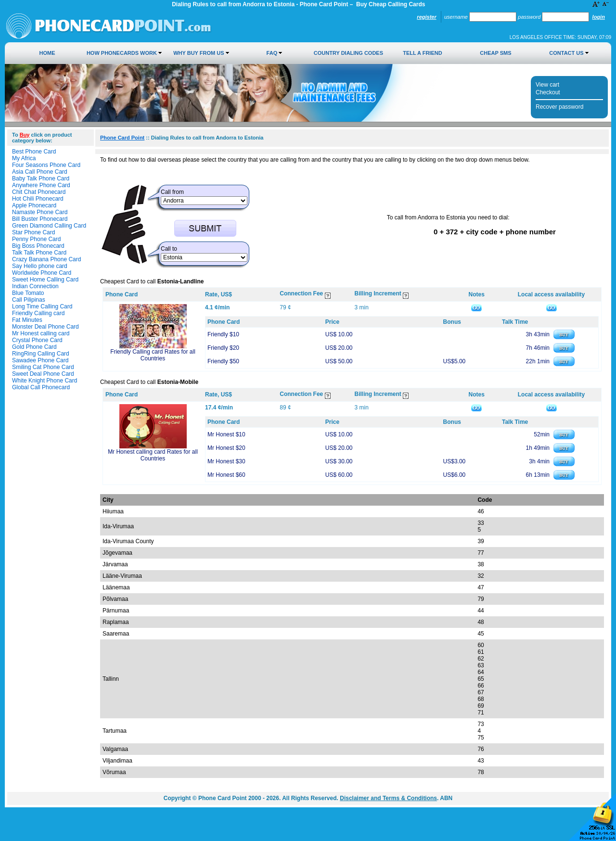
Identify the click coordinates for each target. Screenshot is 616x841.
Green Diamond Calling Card (49, 226)
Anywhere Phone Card (41, 185)
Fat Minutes (27, 320)
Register (426, 17)
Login (599, 17)
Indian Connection (35, 286)
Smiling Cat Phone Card (43, 367)
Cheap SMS (495, 53)
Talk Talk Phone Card (39, 253)
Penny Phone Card (36, 239)
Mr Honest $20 (226, 448)
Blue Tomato (28, 293)
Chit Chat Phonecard (39, 192)
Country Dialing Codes (348, 53)
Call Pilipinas (29, 300)
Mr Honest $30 (226, 461)
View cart (547, 85)
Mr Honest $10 (226, 434)
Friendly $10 (223, 334)
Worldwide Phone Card (42, 273)
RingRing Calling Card (41, 354)
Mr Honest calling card (41, 333)
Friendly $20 (223, 348)
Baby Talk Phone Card (41, 178)
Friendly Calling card (38, 313)
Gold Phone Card (34, 347)
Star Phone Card (33, 232)
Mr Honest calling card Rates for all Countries (153, 455)
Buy (25, 135)
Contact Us (566, 53)
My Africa (24, 158)
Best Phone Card (34, 152)
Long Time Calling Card (42, 306)
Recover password (559, 107)
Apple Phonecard (34, 205)
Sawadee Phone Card (40, 360)
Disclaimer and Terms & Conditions (388, 798)
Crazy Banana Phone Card (46, 259)
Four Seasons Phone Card (46, 165)
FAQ (272, 53)
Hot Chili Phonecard (38, 199)
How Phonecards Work (122, 53)
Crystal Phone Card (37, 340)
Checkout (548, 92)
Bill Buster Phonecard (40, 219)
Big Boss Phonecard (38, 246)
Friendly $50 (223, 361)
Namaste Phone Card (40, 212)
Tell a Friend (422, 53)
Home (47, 53)
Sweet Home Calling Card (45, 280)
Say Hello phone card (40, 266)
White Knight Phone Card (45, 381)
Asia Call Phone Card (40, 172)
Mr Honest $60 (226, 475)
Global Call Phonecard (41, 387)
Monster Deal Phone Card (45, 327)
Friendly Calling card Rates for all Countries (153, 355)
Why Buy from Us (199, 53)
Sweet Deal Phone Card (43, 374)
